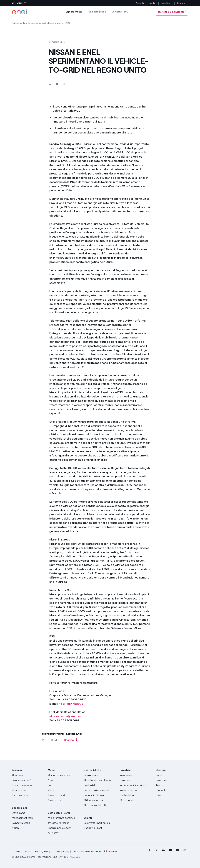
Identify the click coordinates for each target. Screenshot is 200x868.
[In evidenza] (136, 775)
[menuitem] (149, 850)
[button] (19, 3)
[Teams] (172, 785)
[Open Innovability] (100, 805)
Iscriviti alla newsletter (172, 12)
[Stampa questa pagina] (49, 84)
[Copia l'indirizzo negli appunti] (65, 84)
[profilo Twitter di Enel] (156, 850)
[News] (64, 780)
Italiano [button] (110, 852)
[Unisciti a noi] (28, 790)
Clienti (88, 818)
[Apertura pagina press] (60, 23)
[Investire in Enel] (136, 790)
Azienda (140, 3)
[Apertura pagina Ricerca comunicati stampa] (41, 23)
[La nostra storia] (28, 823)
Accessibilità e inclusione (87, 851)
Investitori (166, 3)
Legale (28, 851)
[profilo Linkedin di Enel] (163, 850)
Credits (16, 851)
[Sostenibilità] (136, 795)
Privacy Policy (43, 851)
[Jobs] (172, 795)
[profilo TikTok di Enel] (184, 850)
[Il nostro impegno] (28, 785)
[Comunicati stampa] (64, 775)
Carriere (181, 3)
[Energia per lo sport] (64, 828)
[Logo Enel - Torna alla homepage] (20, 12)
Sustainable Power (59, 813)
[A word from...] (64, 800)
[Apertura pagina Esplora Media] (19, 23)
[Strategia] (136, 780)
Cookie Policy (61, 851)
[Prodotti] (28, 780)
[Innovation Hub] (100, 800)
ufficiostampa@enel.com (66, 716)
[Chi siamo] (28, 775)
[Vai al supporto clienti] (100, 828)
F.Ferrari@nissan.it (71, 704)
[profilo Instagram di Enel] (177, 850)
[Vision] (28, 828)
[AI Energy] (64, 833)
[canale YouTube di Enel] (170, 850)
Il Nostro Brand (97, 12)
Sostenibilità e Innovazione (93, 772)
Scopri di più (19, 808)
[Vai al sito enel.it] (100, 823)
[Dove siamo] (28, 813)
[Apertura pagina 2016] (68, 23)
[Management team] (28, 818)
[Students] (172, 790)
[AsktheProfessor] (64, 823)
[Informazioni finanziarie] (136, 785)
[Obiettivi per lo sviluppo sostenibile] (100, 783)
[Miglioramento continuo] (64, 818)
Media (152, 3)
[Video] (64, 790)
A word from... (121, 12)
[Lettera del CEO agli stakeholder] (100, 790)
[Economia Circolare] (100, 795)
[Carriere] (172, 775)
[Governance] (136, 800)
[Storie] (28, 795)
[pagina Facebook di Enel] (149, 850)
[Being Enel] (172, 780)
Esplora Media (74, 14)
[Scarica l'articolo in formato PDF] (71, 741)
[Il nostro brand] (64, 795)
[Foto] (64, 785)
